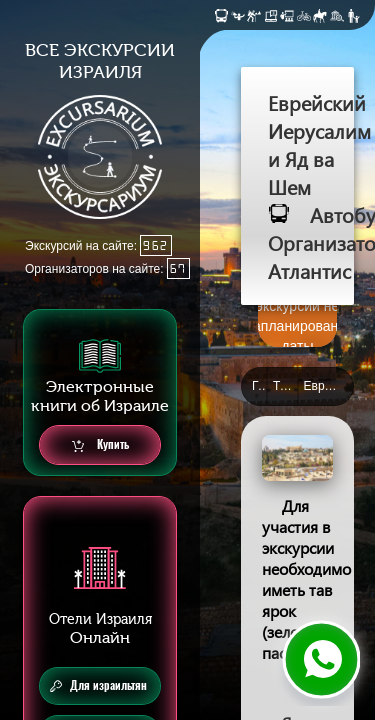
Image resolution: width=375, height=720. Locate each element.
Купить (100, 445)
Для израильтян (98, 686)
